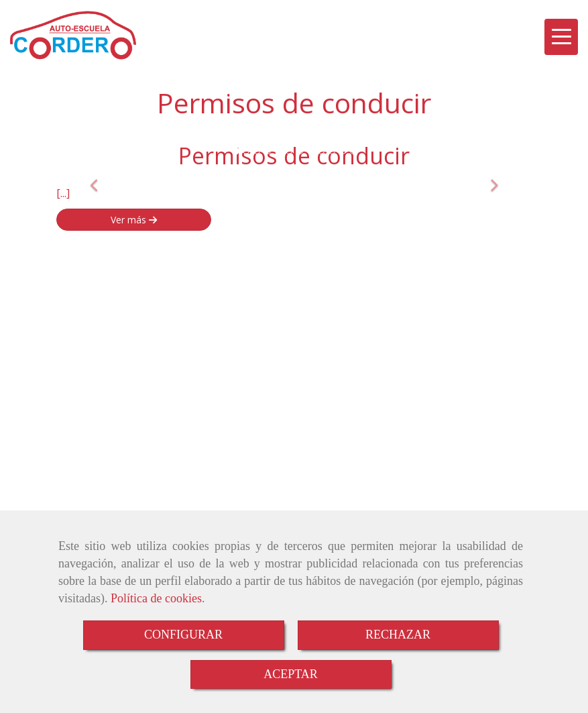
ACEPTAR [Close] (291, 674)
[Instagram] (545, 284)
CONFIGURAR (183, 635)
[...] (63, 193)
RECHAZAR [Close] (398, 635)
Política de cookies (156, 598)
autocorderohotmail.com (136, 382)
